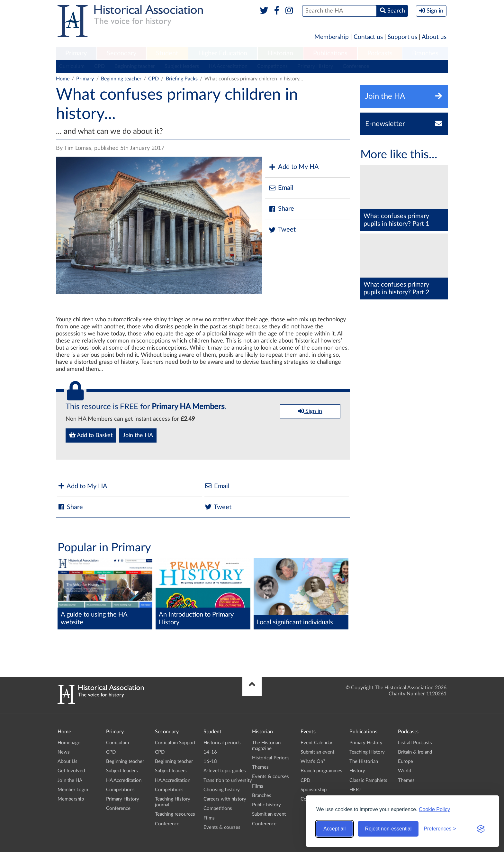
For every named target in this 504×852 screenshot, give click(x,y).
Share (281, 209)
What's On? (313, 761)
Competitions (272, 66)
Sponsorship (314, 790)
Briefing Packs (182, 79)
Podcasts (380, 53)
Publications (330, 53)
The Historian (364, 761)
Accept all (334, 829)
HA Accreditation (228, 66)
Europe (405, 761)
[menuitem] (76, 54)
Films (209, 818)
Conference (356, 66)
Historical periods (222, 743)
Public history (266, 805)
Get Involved (71, 771)
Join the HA (138, 435)
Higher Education (223, 53)
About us (434, 37)
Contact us (368, 37)
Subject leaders (182, 66)
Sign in (310, 411)
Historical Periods (271, 758)
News (64, 752)
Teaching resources (175, 814)
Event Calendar (316, 743)
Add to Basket (91, 435)
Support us (402, 37)
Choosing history (222, 790)
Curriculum (72, 66)
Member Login (73, 790)
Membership (332, 37)
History (357, 771)
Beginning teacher (135, 66)
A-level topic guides (225, 771)
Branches (425, 53)
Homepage (69, 743)
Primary (76, 53)
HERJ (355, 790)
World (405, 771)
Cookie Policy (434, 809)
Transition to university (228, 780)
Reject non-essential (388, 829)
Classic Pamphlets (368, 780)
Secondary (122, 53)
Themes (260, 767)
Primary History (315, 66)
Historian (280, 53)
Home (63, 79)
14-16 (210, 752)
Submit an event (269, 814)
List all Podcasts (415, 743)
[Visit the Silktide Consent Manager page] (481, 829)
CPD (99, 66)
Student (167, 53)
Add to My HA (294, 167)
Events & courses (222, 827)
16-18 (210, 761)
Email (281, 188)
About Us (67, 761)
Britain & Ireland (415, 752)
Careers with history (225, 799)
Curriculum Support (175, 743)
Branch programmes (321, 771)
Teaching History (367, 752)
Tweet (282, 230)
